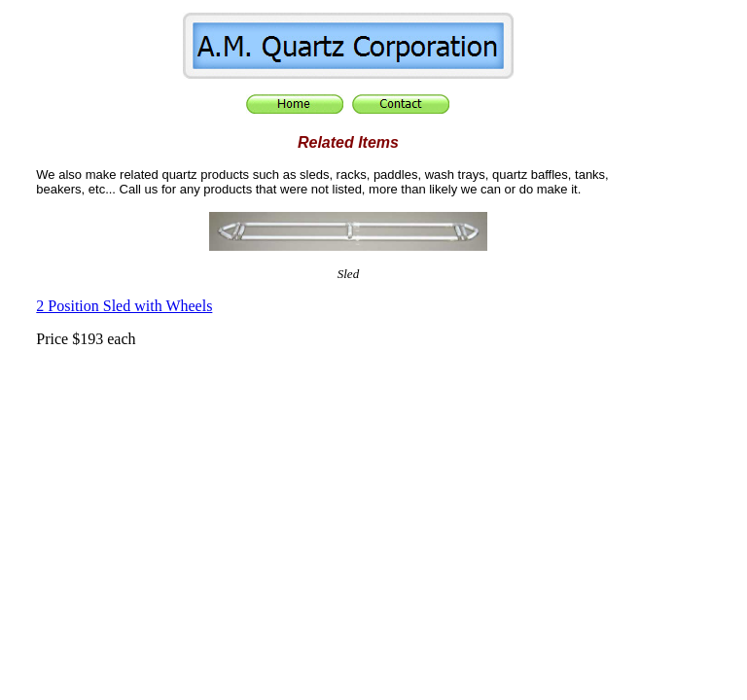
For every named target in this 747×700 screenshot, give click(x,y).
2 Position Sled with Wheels (124, 306)
